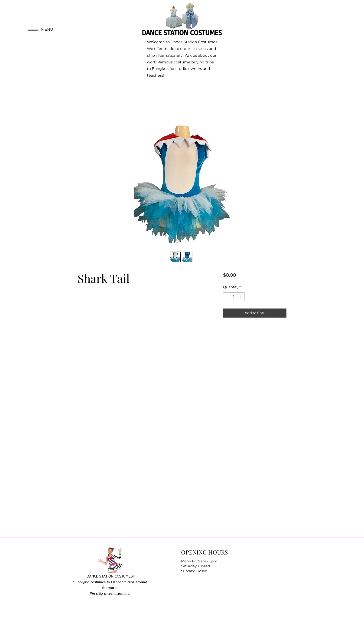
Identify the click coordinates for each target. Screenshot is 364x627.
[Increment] (241, 297)
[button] (40, 29)
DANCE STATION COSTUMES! (110, 577)
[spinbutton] (234, 297)
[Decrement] (227, 297)
